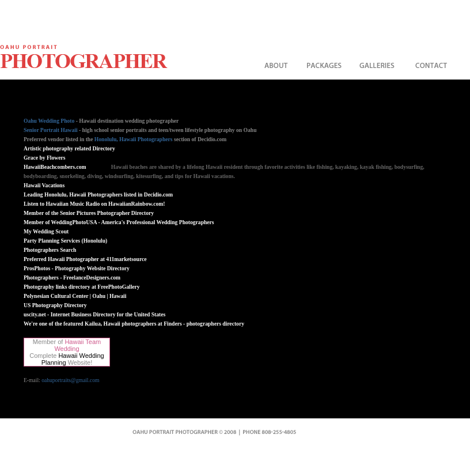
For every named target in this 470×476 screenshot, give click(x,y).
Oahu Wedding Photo (49, 121)
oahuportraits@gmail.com (70, 380)
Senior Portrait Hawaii (51, 130)
